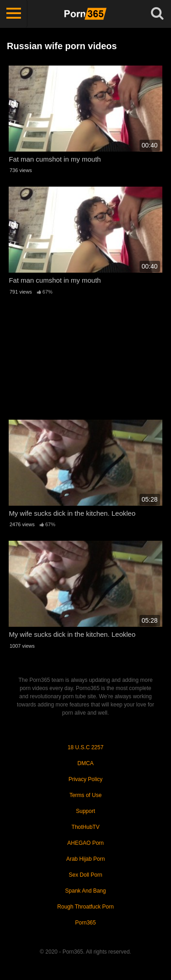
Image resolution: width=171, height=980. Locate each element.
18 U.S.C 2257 (85, 747)
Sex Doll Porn (85, 875)
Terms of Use (85, 795)
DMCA (85, 763)
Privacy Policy (85, 779)
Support (85, 811)
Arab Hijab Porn (85, 859)
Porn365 (85, 923)
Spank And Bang (85, 891)
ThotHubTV (85, 827)
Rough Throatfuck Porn (86, 907)
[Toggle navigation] (14, 14)
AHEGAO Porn (85, 843)
